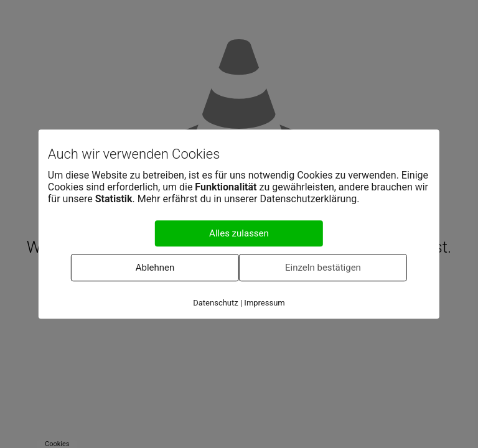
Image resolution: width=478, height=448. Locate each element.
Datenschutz (215, 303)
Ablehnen (155, 268)
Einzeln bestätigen (323, 268)
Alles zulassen (239, 233)
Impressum (264, 303)
